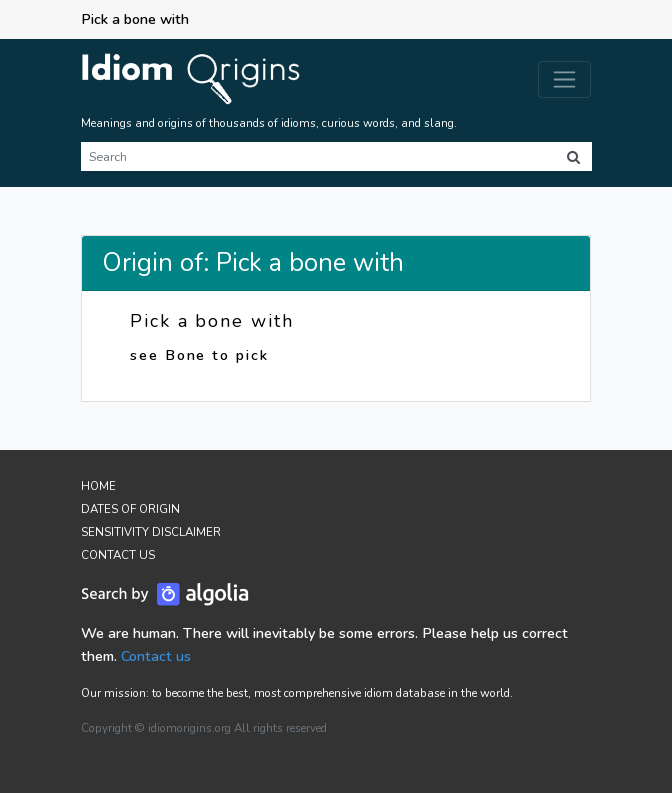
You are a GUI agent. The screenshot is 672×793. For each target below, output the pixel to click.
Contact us (156, 656)
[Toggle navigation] (564, 79)
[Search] (318, 156)
